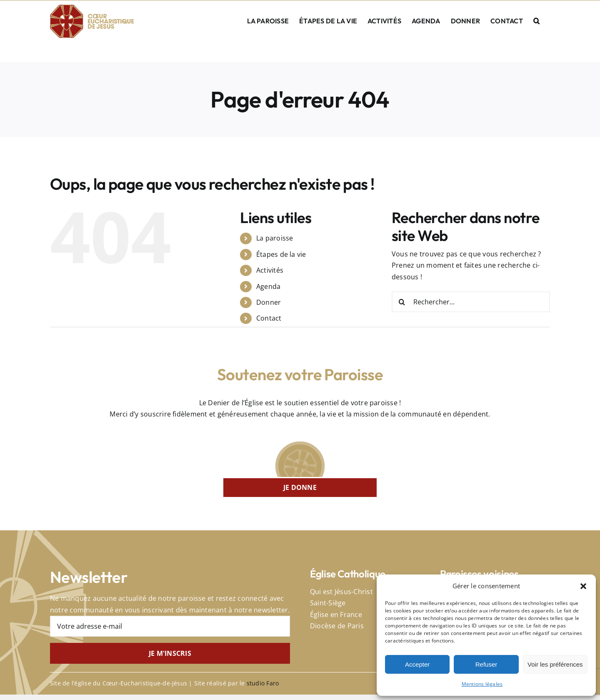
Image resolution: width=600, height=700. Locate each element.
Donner (269, 302)
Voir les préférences (555, 664)
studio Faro (263, 683)
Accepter (417, 664)
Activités (270, 270)
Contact (269, 318)
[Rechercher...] (471, 302)
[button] (583, 586)
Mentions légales (482, 684)
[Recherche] (402, 302)
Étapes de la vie (281, 254)
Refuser (486, 664)
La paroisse (275, 238)
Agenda (268, 286)
